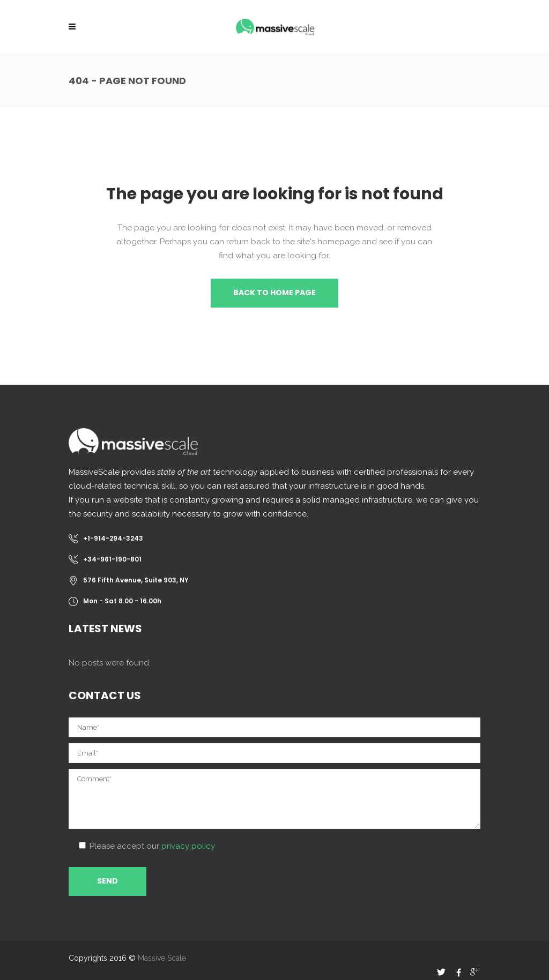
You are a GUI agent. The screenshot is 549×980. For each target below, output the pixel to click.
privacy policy (188, 846)
